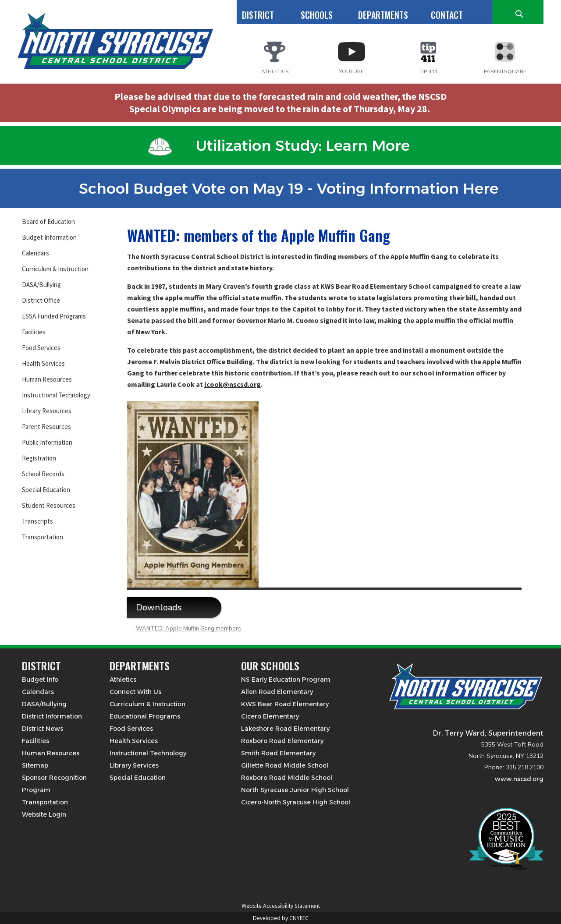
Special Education (46, 490)
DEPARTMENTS (383, 15)
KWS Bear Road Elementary (285, 704)
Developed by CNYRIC (281, 918)
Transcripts (37, 521)
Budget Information (49, 237)
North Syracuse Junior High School (295, 790)
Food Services (41, 348)
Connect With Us (135, 692)
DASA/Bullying (41, 285)
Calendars (36, 253)
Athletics (123, 680)
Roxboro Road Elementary (282, 741)
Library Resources (47, 411)
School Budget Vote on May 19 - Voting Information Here (279, 188)
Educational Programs (145, 716)
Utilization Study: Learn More (279, 145)
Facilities (34, 332)
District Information (52, 716)
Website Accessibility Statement (281, 906)
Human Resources (47, 379)
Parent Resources (46, 427)
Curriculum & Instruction (55, 269)
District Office (41, 300)
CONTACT (447, 15)
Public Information (47, 442)
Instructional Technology (56, 395)
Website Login (44, 814)
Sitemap (35, 765)
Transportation (43, 537)
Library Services (134, 765)
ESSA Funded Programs (54, 316)
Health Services (43, 363)
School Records (43, 474)
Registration (39, 458)
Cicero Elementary (270, 716)
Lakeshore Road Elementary (285, 729)
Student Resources (49, 505)
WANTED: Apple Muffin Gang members (188, 629)
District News (43, 729)
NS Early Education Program (286, 680)
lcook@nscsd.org (233, 384)
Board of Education (48, 221)
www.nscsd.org (519, 779)
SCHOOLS (317, 15)
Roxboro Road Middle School (287, 778)
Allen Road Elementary (277, 692)
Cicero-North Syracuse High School (296, 802)
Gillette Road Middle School (285, 765)
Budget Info (40, 680)
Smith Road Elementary (278, 753)
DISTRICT (258, 15)
